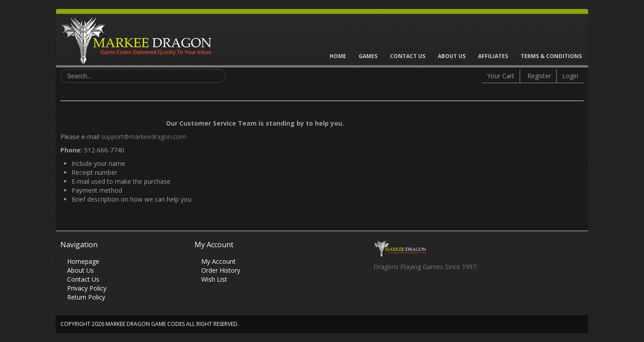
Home (338, 56)
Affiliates (493, 56)
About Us (452, 56)
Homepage (83, 261)
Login (570, 76)
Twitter (397, 291)
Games (368, 56)
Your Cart (501, 76)
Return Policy (86, 297)
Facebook (380, 291)
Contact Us (408, 56)
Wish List (214, 279)
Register (539, 76)
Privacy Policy (87, 288)
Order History (221, 270)
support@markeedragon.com (144, 137)
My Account (218, 261)
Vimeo (432, 291)
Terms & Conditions (551, 56)
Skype (415, 291)
